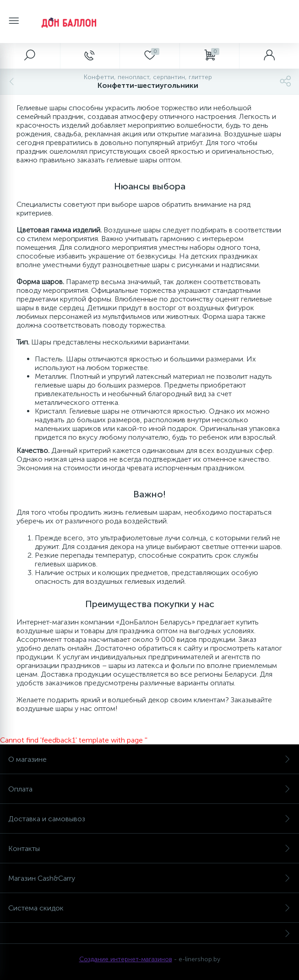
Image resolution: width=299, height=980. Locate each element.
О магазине (149, 759)
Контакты (149, 848)
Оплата (149, 789)
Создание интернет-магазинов (126, 959)
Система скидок (149, 908)
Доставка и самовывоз (149, 819)
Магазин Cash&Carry (149, 878)
